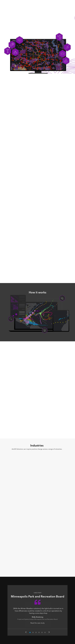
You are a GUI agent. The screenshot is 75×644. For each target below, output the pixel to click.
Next (49, 632)
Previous (26, 632)
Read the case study (37, 623)
